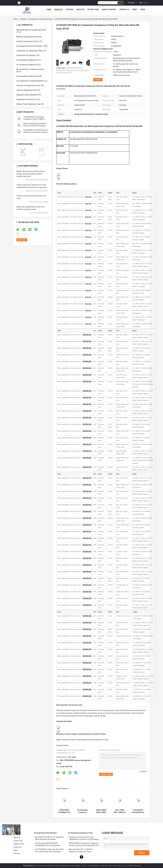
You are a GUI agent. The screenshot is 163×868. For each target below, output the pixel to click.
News (135, 10)
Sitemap (17, 853)
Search (121, 3)
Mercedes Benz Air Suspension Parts (31, 30)
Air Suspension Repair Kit (27, 60)
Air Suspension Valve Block (27, 76)
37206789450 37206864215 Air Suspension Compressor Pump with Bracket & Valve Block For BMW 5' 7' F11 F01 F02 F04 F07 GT (64, 811)
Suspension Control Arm (26, 99)
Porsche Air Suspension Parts (28, 85)
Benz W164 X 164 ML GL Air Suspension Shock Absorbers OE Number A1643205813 (49, 839)
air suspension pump (67, 740)
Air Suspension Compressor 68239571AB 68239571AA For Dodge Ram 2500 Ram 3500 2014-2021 (83, 811)
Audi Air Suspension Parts (27, 41)
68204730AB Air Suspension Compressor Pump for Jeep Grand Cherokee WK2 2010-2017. (84, 845)
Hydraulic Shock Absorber (27, 95)
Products (59, 10)
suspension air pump (101, 740)
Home (49, 10)
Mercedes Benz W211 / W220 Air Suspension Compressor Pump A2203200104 (81, 851)
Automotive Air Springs (26, 55)
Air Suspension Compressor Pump (40, 19)
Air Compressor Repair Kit (27, 65)
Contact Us (124, 10)
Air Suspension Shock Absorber (29, 46)
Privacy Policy (28, 866)
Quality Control (109, 10)
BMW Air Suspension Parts (27, 37)
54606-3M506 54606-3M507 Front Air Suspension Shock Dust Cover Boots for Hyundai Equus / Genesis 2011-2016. (101, 811)
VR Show (70, 10)
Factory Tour (93, 10)
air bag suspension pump (84, 740)
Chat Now (131, 3)
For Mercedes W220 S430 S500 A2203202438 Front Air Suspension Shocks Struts (48, 845)
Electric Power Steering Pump (28, 104)
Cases (143, 10)
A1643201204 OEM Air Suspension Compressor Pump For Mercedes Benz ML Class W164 (72, 70)
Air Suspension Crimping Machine (30, 81)
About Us (80, 10)
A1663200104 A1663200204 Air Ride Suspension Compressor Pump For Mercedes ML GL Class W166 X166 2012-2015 (138, 811)
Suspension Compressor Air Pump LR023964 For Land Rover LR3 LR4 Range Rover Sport (84, 839)
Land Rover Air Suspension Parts (30, 51)
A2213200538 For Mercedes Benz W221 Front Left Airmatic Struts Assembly (49, 850)
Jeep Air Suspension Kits (26, 90)
